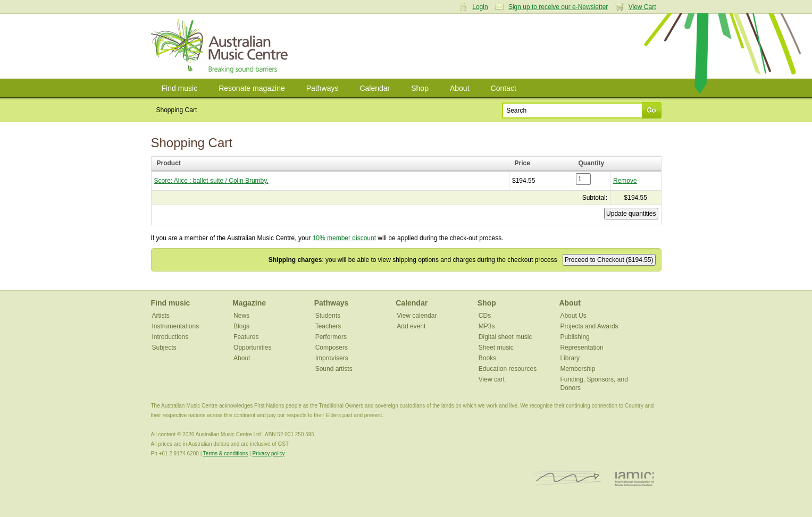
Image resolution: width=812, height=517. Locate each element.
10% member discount (344, 238)
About (460, 88)
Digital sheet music (505, 337)
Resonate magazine (252, 88)
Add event (411, 326)
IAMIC (635, 478)
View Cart (642, 7)
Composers (332, 348)
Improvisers (332, 358)
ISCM (568, 478)
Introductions (170, 337)
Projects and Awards (589, 326)
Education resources (508, 369)
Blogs (241, 326)
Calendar (375, 88)
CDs (485, 316)
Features (246, 337)
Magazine (249, 303)
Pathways (323, 88)
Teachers (328, 326)
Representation (581, 348)
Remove (625, 181)
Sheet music (496, 348)
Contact (504, 88)
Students (328, 316)
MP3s (487, 326)
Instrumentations (176, 326)
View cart (492, 379)
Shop (420, 88)
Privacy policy (268, 454)
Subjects (164, 348)
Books (487, 358)
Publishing (575, 337)
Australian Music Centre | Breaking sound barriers (221, 46)
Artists (161, 316)
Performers (331, 337)
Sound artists (334, 369)
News (241, 316)
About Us (573, 316)
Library (570, 358)
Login (480, 7)
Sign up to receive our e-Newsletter (558, 7)
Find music (180, 88)
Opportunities (252, 348)
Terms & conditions (225, 454)
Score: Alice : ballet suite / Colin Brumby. (211, 181)
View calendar (417, 316)
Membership (577, 369)
